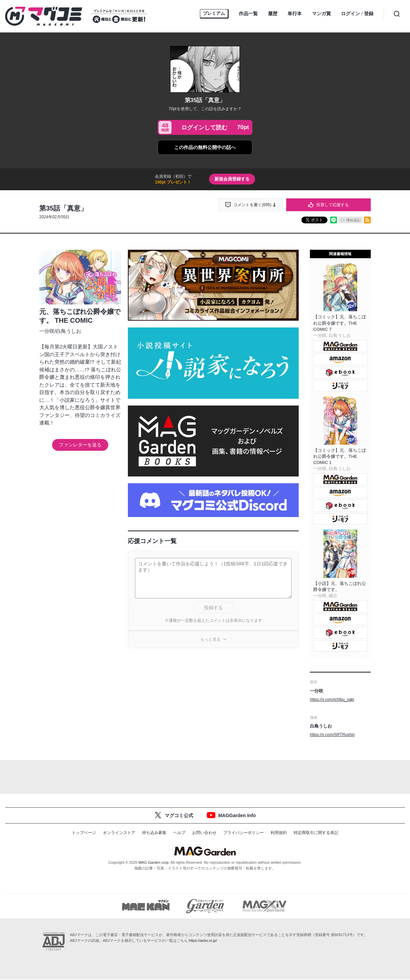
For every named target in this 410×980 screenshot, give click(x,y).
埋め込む (354, 220)
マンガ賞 (321, 14)
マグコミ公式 (179, 815)
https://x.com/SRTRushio (332, 735)
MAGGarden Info (237, 815)
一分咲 (47, 331)
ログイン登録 (357, 14)
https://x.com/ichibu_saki (332, 700)
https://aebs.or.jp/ (203, 941)
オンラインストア (119, 833)
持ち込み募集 (154, 833)
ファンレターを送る (80, 445)
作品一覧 (248, 14)
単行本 (295, 14)
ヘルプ (179, 833)
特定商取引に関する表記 (316, 833)
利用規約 (279, 833)
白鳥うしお (69, 331)
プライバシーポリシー (244, 833)
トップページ (84, 833)
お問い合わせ (204, 833)
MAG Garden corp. (154, 862)
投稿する (213, 608)
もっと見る (210, 639)
